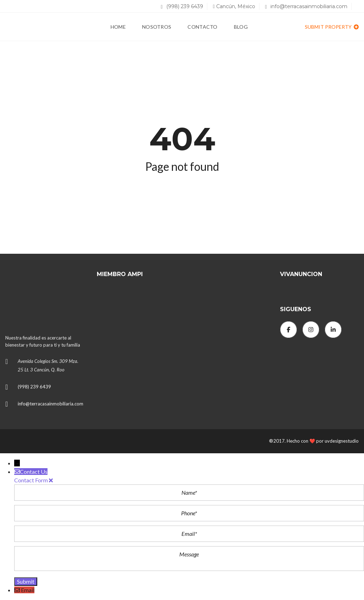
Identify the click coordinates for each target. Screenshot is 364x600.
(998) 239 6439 (182, 6)
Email (28, 590)
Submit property (332, 27)
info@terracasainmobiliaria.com (306, 6)
